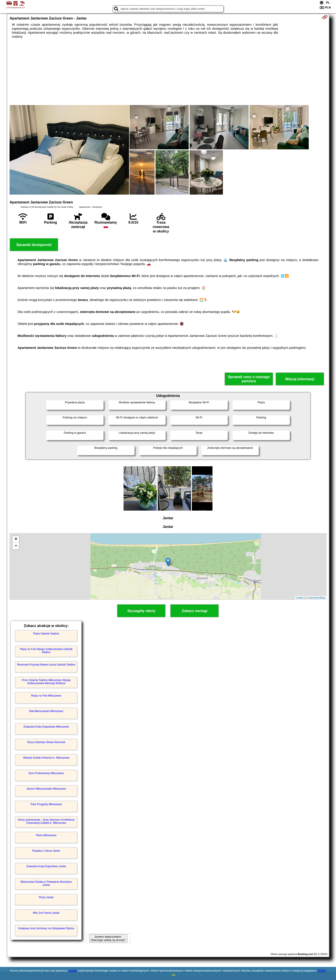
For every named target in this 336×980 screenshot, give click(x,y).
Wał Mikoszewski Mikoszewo (46, 711)
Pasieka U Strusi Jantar (46, 851)
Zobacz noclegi (195, 611)
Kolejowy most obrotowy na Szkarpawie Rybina (46, 928)
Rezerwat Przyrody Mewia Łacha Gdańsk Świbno (46, 665)
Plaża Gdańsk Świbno (46, 634)
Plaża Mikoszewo (46, 835)
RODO (322, 971)
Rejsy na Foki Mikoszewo (46, 696)
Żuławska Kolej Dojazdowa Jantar (46, 866)
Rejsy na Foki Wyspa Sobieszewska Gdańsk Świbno (46, 651)
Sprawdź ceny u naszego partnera (249, 379)
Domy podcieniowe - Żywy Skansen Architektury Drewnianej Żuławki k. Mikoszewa (46, 821)
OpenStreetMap (316, 598)
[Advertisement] (168, 72)
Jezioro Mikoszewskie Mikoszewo (46, 789)
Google (73, 971)
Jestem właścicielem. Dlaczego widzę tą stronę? (108, 938)
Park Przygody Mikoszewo (46, 804)
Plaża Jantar (46, 897)
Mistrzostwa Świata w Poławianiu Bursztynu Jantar (46, 883)
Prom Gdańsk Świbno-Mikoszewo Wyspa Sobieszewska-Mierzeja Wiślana (46, 682)
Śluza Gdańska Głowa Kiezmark (46, 742)
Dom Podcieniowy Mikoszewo (46, 773)
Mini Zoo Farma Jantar (46, 913)
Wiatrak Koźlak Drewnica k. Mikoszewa (46, 758)
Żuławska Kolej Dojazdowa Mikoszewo (46, 727)
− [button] (16, 546)
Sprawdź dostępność (34, 245)
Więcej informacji (300, 379)
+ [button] (16, 539)
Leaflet (300, 598)
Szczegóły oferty (141, 611)
